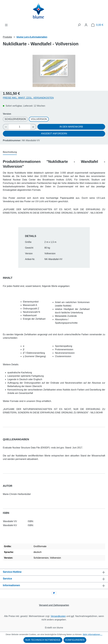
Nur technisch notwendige (43, 640)
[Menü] (6, 25)
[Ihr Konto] (86, 25)
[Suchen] (79, 25)
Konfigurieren (75, 640)
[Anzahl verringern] (6, 127)
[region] (54, 71)
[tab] (10, 152)
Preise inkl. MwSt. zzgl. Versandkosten (28, 98)
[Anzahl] (20, 127)
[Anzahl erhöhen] (33, 127)
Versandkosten (58, 616)
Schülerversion (15, 119)
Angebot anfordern (54, 134)
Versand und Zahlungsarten (54, 605)
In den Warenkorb (71, 127)
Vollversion (39, 119)
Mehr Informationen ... (93, 634)
